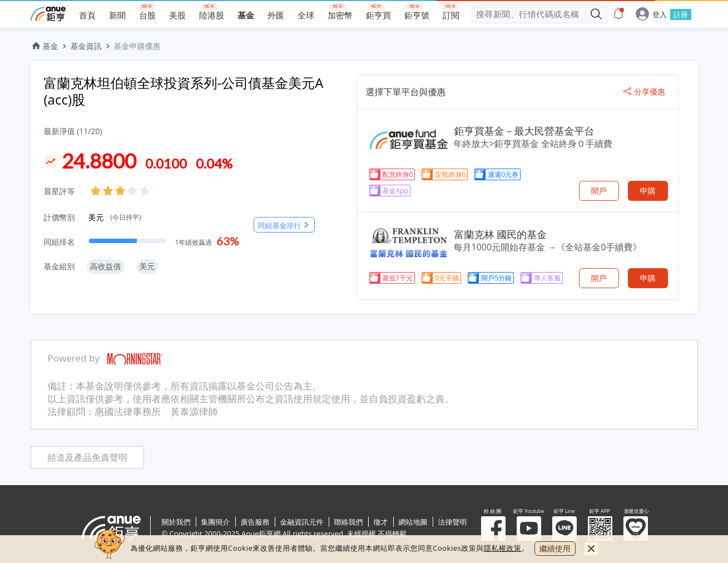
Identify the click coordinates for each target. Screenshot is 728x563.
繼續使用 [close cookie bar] (555, 548)
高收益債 (106, 266)
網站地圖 (413, 522)
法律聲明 (453, 522)
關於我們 (176, 522)
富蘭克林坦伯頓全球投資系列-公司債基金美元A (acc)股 (184, 91)
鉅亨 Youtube (529, 529)
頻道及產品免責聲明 (87, 458)
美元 (115, 217)
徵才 (381, 522)
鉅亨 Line (564, 529)
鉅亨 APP (600, 529)
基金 (44, 46)
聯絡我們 (349, 522)
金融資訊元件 (302, 522)
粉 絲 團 (493, 529)
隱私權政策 (503, 548)
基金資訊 (86, 46)
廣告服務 (255, 522)
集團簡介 (216, 522)
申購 (648, 191)
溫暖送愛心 (636, 529)
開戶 (599, 191)
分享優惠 (644, 92)
